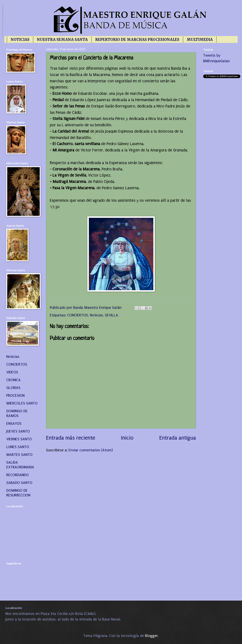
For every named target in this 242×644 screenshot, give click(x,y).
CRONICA (13, 380)
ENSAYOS (14, 423)
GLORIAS (13, 388)
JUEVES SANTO (18, 431)
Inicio (127, 438)
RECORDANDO (18, 475)
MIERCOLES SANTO (22, 403)
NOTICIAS (20, 40)
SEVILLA (112, 315)
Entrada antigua (178, 438)
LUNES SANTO (18, 447)
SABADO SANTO (19, 483)
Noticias (96, 315)
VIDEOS (12, 372)
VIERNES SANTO (19, 439)
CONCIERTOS (78, 315)
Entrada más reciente (71, 438)
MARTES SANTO (19, 455)
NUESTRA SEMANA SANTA (62, 40)
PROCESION (15, 395)
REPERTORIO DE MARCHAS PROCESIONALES (137, 40)
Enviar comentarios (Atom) (91, 450)
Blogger (151, 636)
